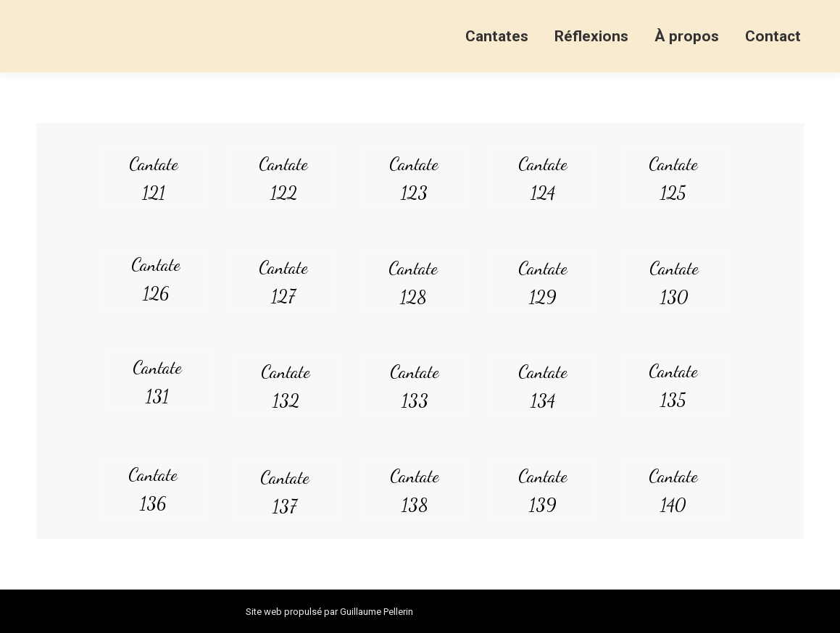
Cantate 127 (283, 282)
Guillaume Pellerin (377, 612)
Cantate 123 (414, 178)
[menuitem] (497, 36)
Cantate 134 (543, 386)
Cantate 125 (673, 178)
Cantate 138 (415, 490)
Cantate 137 (285, 492)
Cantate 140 (673, 490)
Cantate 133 (415, 386)
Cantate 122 (283, 178)
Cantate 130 (674, 282)
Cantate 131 (157, 382)
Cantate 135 (673, 385)
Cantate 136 (153, 489)
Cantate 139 (543, 490)
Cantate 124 (543, 178)
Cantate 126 (156, 279)
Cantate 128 (413, 282)
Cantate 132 (286, 386)
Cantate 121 (154, 178)
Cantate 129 (543, 282)
